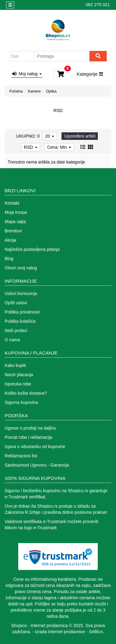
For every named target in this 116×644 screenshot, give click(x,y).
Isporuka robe (18, 384)
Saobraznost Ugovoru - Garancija (37, 465)
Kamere (34, 91)
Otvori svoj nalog (21, 268)
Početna (16, 91)
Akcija (10, 240)
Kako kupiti (15, 365)
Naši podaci (16, 330)
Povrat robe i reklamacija (28, 437)
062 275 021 (98, 5)
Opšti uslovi (16, 303)
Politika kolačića (20, 321)
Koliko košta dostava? (26, 393)
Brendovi (13, 231)
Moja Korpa (16, 212)
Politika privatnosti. (23, 312)
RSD (30, 147)
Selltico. (96, 632)
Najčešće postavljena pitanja (32, 249)
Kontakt (12, 203)
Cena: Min (59, 147)
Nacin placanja (19, 375)
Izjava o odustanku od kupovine (35, 447)
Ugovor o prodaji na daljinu (30, 428)
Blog (9, 259)
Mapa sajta (15, 222)
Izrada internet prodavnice (60, 632)
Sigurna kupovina (21, 402)
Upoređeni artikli (80, 136)
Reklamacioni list (21, 456)
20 (50, 136)
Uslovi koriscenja (21, 293)
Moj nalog (27, 74)
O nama (12, 340)
